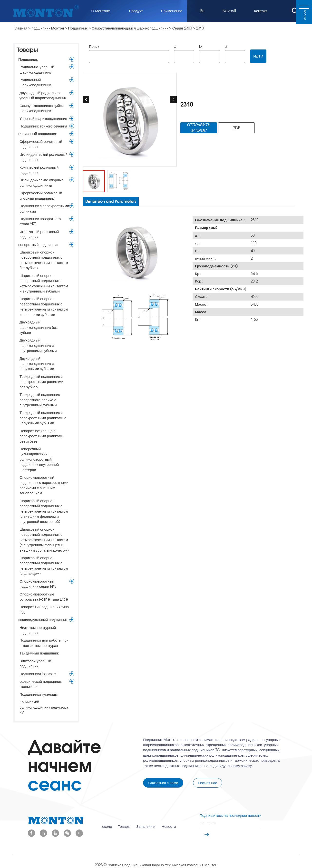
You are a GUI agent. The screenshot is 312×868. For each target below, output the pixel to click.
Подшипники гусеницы (39, 694)
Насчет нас (208, 783)
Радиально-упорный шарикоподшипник (37, 69)
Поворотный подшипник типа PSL (44, 609)
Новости (169, 823)
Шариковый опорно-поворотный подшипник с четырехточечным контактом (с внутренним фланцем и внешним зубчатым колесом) (44, 540)
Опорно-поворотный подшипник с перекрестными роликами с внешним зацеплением (44, 485)
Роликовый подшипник (37, 134)
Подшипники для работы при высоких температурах (44, 643)
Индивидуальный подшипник (43, 620)
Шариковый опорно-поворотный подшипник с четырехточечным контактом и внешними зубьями (44, 307)
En (202, 11)
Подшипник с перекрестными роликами (44, 208)
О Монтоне (101, 11)
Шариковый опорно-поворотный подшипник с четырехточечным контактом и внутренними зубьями (44, 283)
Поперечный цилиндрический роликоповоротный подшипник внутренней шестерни (39, 459)
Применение (172, 11)
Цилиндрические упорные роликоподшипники (42, 183)
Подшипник (78, 28)
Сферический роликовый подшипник (41, 144)
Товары (28, 50)
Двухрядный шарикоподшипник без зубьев (39, 327)
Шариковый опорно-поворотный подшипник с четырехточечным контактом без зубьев (44, 260)
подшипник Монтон (48, 28)
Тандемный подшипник (39, 653)
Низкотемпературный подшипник (38, 630)
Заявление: (146, 823)
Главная (20, 28)
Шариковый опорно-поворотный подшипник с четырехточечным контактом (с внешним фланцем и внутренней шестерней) (44, 511)
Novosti (229, 11)
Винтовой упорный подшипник (35, 663)
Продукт (136, 11)
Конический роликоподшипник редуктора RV (44, 707)
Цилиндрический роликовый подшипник (44, 157)
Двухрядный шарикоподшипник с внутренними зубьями (38, 345)
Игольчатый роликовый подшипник (39, 234)
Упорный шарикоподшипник (43, 119)
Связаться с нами (163, 783)
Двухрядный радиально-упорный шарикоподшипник (43, 95)
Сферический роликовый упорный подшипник (41, 195)
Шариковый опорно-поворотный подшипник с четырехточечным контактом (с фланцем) (44, 566)
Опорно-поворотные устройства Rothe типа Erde (44, 597)
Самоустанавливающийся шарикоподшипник (130, 28)
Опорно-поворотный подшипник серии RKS (38, 584)
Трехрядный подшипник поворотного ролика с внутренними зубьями (40, 400)
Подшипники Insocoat (39, 674)
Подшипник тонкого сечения (43, 126)
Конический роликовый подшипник (39, 170)
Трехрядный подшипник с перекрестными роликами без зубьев (41, 382)
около (107, 823)
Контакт (261, 11)
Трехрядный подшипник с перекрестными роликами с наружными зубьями (43, 418)
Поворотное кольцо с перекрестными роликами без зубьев (41, 436)
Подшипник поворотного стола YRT (40, 221)
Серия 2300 (182, 28)
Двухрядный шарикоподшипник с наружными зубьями (37, 364)
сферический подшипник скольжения (41, 684)
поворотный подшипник (38, 245)
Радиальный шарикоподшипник (35, 82)
